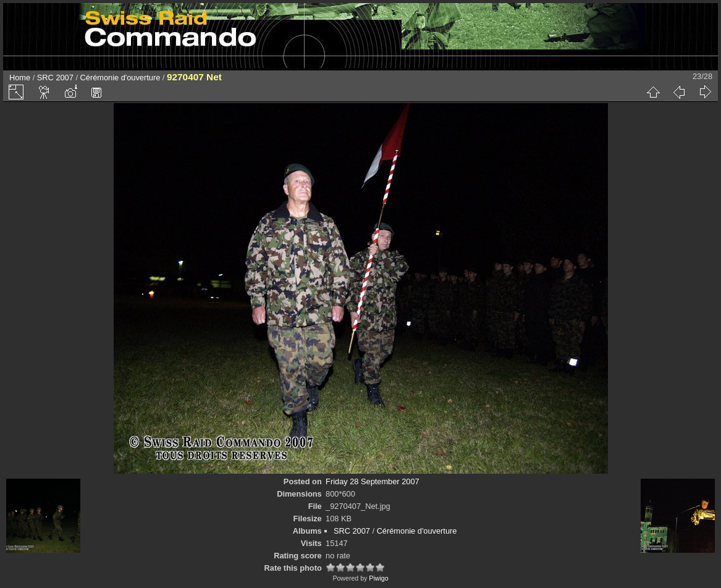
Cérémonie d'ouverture (120, 78)
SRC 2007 (55, 78)
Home (20, 78)
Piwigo (378, 578)
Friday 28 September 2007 (373, 481)
